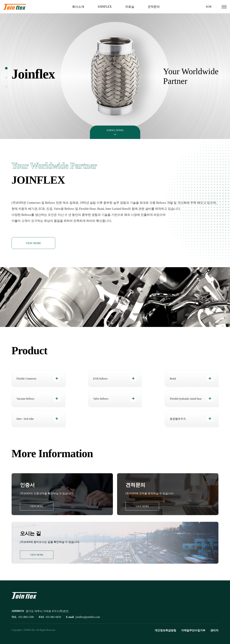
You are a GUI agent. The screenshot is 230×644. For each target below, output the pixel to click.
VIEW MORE (33, 243)
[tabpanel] (115, 76)
